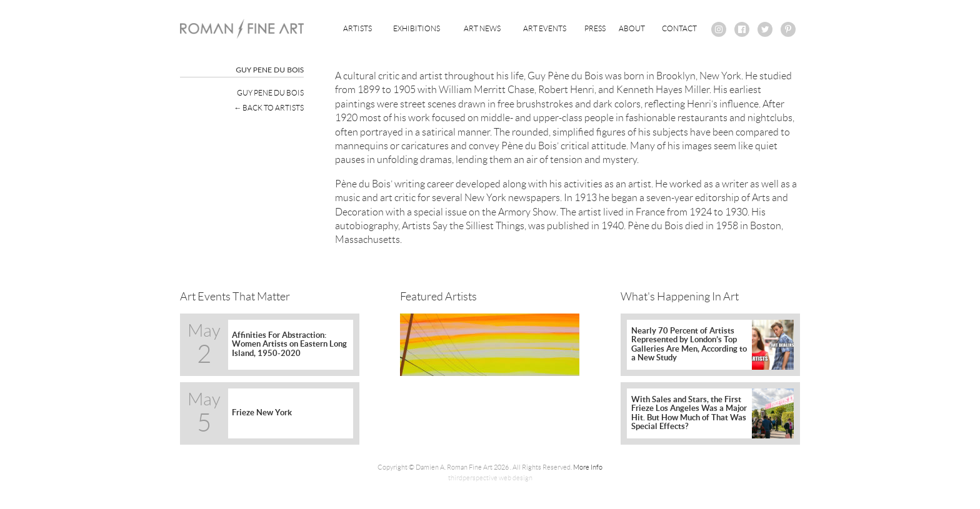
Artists (357, 28)
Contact (679, 28)
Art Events (545, 28)
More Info (588, 467)
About (632, 28)
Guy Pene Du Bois (270, 93)
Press (595, 28)
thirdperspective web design (490, 478)
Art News (482, 28)
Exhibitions (417, 28)
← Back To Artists (269, 108)
